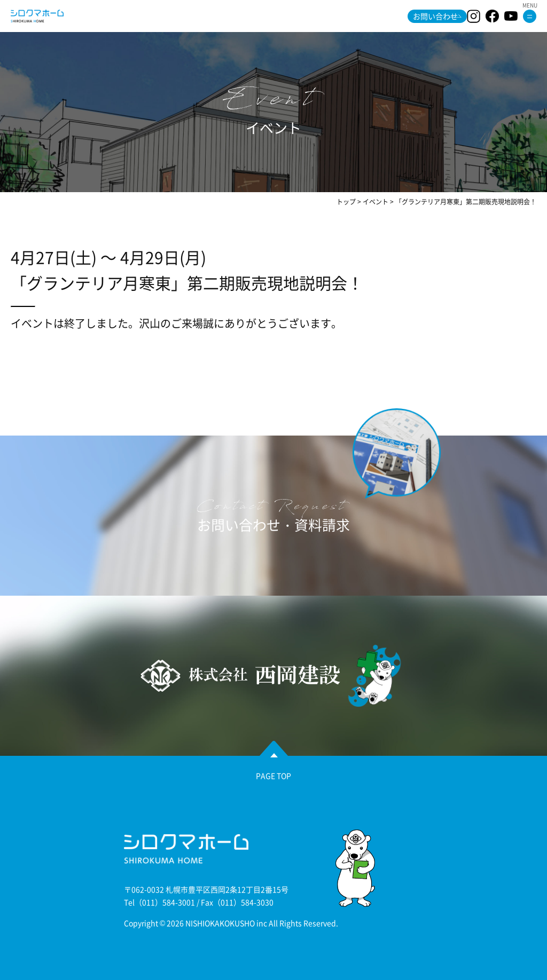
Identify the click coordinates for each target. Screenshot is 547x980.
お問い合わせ (435, 16)
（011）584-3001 (165, 902)
